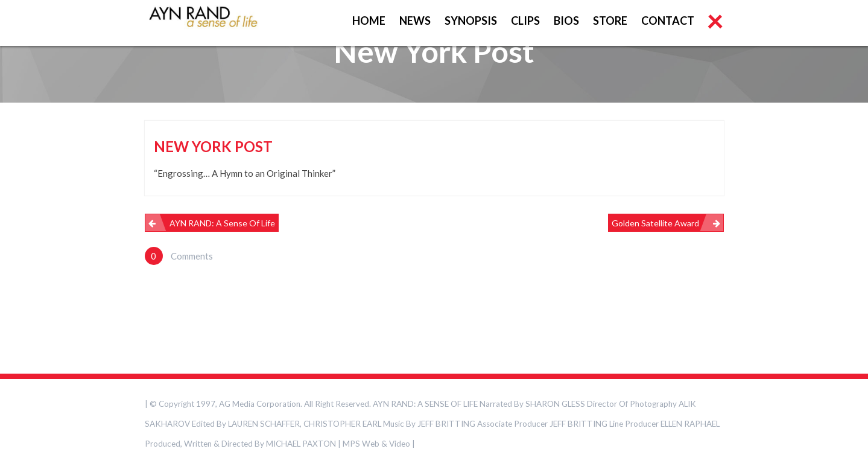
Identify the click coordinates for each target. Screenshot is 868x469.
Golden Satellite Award (655, 223)
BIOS (566, 21)
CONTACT (668, 21)
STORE (610, 21)
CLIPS (525, 21)
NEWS (415, 21)
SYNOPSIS (471, 21)
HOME (369, 21)
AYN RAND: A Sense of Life (222, 223)
